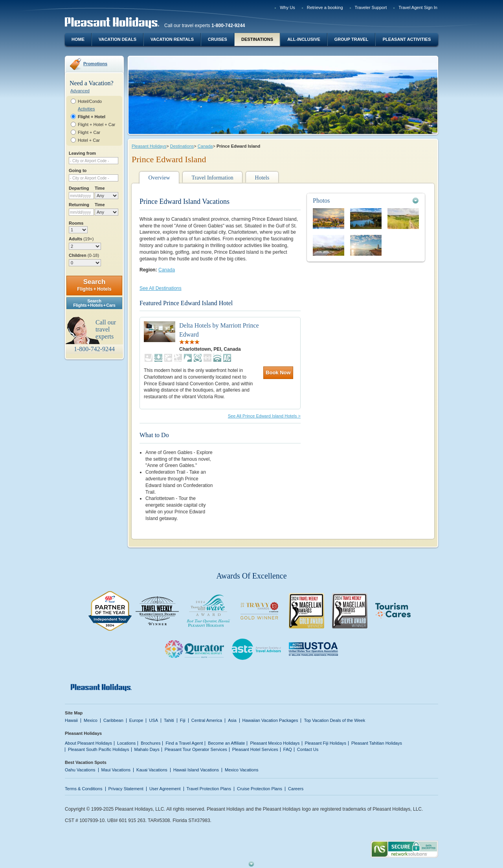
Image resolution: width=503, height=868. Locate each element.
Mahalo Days (147, 749)
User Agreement (165, 789)
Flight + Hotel (92, 117)
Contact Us (308, 749)
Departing (79, 188)
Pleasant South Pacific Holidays (99, 749)
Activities (86, 109)
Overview (159, 178)
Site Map (74, 713)
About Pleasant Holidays (88, 743)
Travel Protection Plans (209, 789)
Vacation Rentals (172, 39)
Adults (81, 239)
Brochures (151, 743)
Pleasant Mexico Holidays (275, 743)
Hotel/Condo (90, 101)
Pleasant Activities (407, 39)
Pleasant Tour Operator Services (196, 749)
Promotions (95, 64)
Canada (205, 146)
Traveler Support (371, 7)
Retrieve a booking (325, 7)
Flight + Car (89, 132)
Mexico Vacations (242, 770)
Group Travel (351, 39)
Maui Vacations (116, 770)
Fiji (183, 720)
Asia (232, 720)
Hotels (262, 178)
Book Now (278, 373)
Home (78, 39)
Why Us (287, 7)
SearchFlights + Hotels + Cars (94, 303)
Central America (207, 720)
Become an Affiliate (226, 743)
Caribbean (113, 720)
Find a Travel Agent (184, 743)
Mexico (91, 720)
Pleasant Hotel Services (255, 749)
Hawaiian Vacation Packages (270, 720)
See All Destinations (161, 288)
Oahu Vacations (80, 770)
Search (94, 285)
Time (100, 188)
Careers (296, 789)
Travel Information (212, 178)
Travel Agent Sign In (418, 7)
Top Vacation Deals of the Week (334, 720)
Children (84, 255)
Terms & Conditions (84, 789)
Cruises (218, 39)
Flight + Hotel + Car (97, 125)
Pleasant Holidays (149, 146)
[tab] (366, 201)
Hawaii (71, 720)
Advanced (80, 91)
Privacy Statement (126, 789)
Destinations (257, 39)
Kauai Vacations (152, 770)
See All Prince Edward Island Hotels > (264, 416)
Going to (78, 170)
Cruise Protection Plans (260, 789)
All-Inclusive (304, 39)
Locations (126, 743)
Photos (321, 201)
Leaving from (82, 153)
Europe (136, 720)
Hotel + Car (89, 140)
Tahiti (169, 720)
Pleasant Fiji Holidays (326, 743)
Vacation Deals (117, 39)
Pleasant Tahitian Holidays (377, 743)
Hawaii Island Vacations (196, 770)
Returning (79, 205)
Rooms (76, 223)
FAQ (288, 749)
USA (153, 720)
